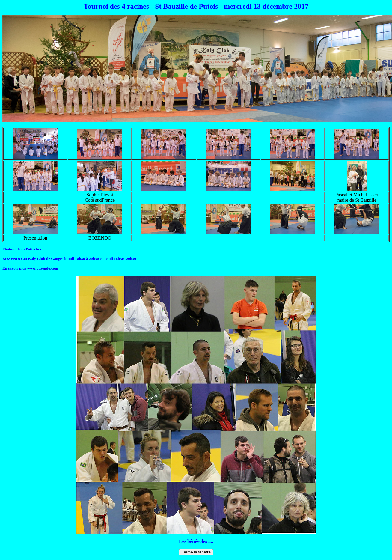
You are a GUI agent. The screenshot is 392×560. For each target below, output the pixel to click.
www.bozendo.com (43, 268)
